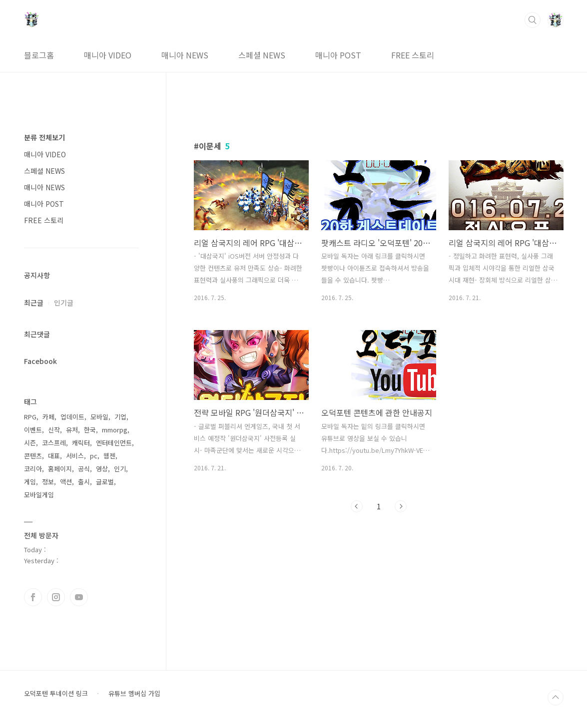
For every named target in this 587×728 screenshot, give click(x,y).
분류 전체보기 (44, 137)
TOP (556, 698)
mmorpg (115, 430)
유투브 (79, 597)
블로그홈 (39, 55)
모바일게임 (39, 495)
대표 (54, 456)
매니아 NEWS (185, 55)
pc (94, 456)
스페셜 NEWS (262, 55)
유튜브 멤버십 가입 (134, 694)
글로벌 (105, 482)
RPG (30, 417)
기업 (120, 417)
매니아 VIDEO (108, 55)
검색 (533, 20)
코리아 (33, 469)
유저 (72, 430)
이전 (357, 506)
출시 (84, 482)
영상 (102, 469)
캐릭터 (81, 443)
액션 (66, 482)
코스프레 (54, 443)
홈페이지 (60, 469)
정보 (48, 482)
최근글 (34, 303)
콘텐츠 (33, 456)
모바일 (99, 417)
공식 (84, 469)
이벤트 (33, 430)
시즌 (30, 443)
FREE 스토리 (413, 55)
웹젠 (109, 456)
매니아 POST (338, 55)
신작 (54, 430)
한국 (90, 430)
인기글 (64, 303)
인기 (120, 469)
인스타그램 (56, 597)
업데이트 (72, 417)
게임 (30, 482)
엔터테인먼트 (114, 443)
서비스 (75, 456)
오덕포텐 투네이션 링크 (56, 694)
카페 (48, 417)
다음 (401, 506)
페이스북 (33, 597)
